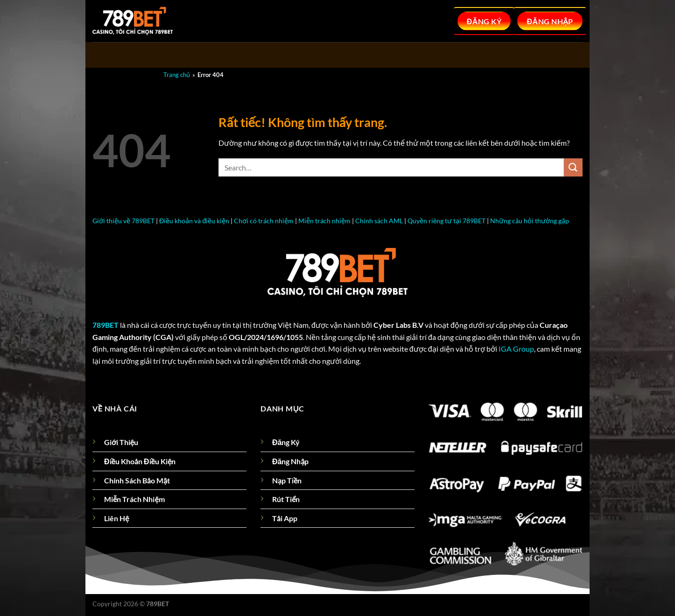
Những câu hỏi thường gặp (530, 221)
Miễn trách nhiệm (324, 221)
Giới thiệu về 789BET (123, 221)
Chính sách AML (379, 221)
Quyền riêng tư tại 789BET (446, 221)
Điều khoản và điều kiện (194, 221)
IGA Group (516, 349)
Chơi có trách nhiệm (264, 221)
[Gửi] (573, 167)
